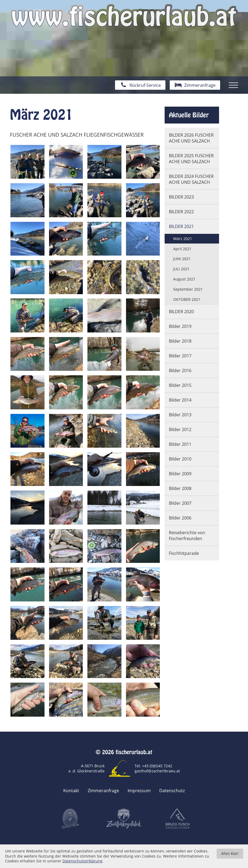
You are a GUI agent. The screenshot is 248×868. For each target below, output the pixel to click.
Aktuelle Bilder (189, 115)
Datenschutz (172, 791)
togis (132, 847)
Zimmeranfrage (103, 791)
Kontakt (71, 791)
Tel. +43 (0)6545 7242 (153, 766)
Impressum (139, 791)
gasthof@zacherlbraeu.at (157, 771)
